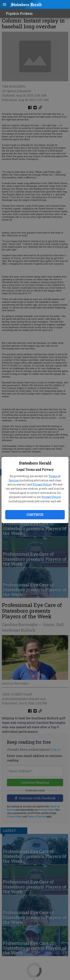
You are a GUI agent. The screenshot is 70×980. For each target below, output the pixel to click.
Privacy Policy (42, 484)
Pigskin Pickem (19, 13)
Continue (35, 515)
